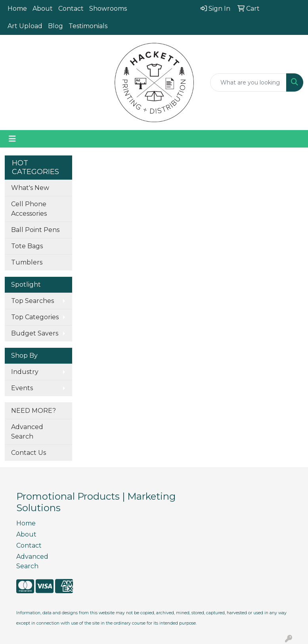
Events (22, 388)
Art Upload (25, 26)
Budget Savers (35, 333)
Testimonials (88, 26)
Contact (71, 9)
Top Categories (35, 317)
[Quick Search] (248, 82)
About (43, 9)
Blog (55, 26)
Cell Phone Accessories (29, 209)
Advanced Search (27, 432)
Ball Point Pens (35, 230)
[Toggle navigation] (12, 139)
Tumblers (27, 262)
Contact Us (29, 453)
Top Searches (33, 301)
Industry (25, 372)
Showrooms (108, 9)
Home (17, 9)
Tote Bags (27, 246)
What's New (30, 188)
